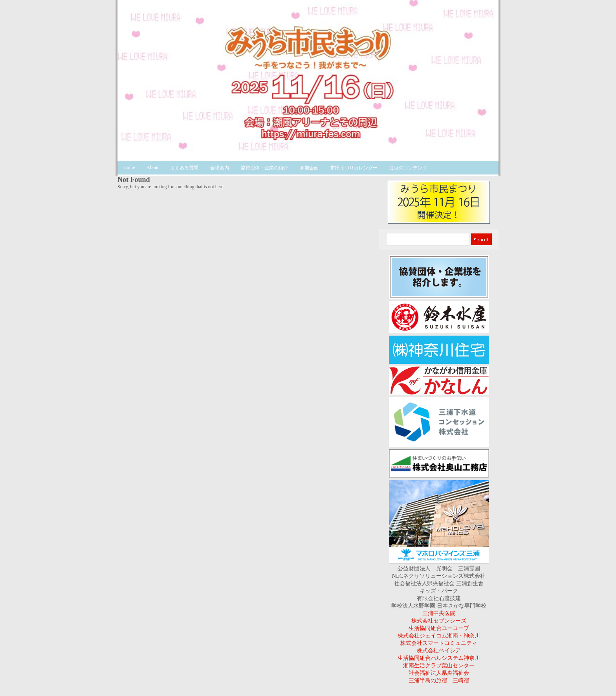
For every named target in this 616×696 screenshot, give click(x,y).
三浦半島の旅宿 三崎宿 (439, 680)
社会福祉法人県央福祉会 (439, 673)
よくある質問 (184, 168)
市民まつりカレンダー (354, 168)
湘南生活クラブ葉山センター (439, 665)
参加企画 (309, 168)
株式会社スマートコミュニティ (439, 643)
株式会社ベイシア (439, 650)
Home (129, 167)
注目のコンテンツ (408, 168)
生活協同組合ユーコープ (439, 628)
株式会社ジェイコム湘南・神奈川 (439, 635)
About (152, 167)
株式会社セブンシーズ (439, 621)
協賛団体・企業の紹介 (264, 168)
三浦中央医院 (439, 613)
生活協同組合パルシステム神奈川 (439, 658)
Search (481, 239)
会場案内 (220, 168)
